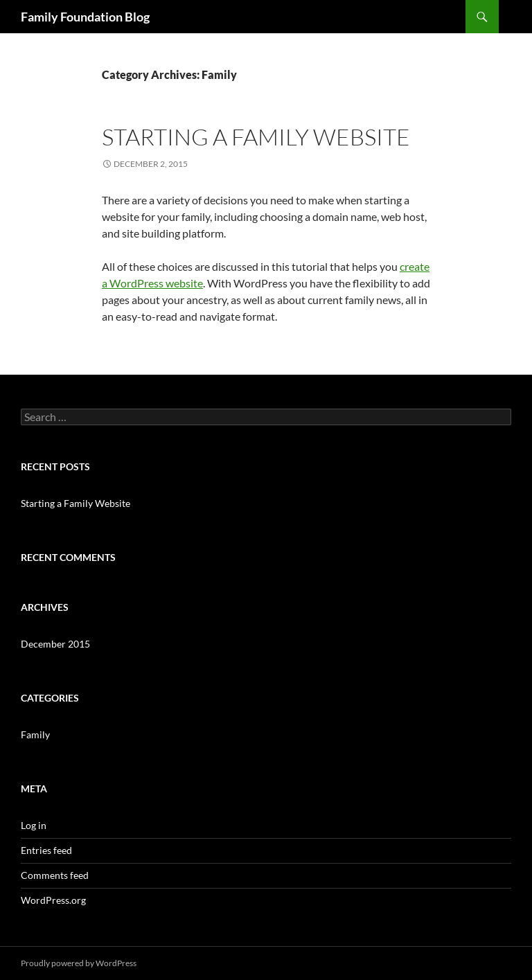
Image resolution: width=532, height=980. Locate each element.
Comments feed (55, 875)
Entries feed (46, 850)
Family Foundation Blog (85, 17)
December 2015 (55, 644)
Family (35, 734)
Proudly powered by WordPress (79, 963)
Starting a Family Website (256, 137)
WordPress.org (53, 900)
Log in (34, 825)
